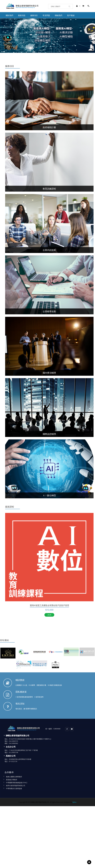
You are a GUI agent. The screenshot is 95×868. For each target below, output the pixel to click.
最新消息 (22, 15)
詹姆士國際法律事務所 (14, 777)
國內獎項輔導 (49, 373)
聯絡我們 (59, 15)
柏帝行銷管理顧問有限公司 (16, 786)
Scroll (89, 862)
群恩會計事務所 (12, 780)
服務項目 (34, 15)
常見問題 (46, 15)
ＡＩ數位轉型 (49, 495)
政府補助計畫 (49, 127)
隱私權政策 (21, 692)
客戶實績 (71, 15)
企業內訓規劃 (49, 250)
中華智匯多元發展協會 (14, 788)
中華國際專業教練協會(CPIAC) (17, 783)
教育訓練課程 (49, 189)
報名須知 (20, 704)
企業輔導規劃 (49, 311)
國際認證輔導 (49, 434)
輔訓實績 (20, 680)
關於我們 (9, 15)
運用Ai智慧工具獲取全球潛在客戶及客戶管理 (49, 605)
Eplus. (75, 802)
